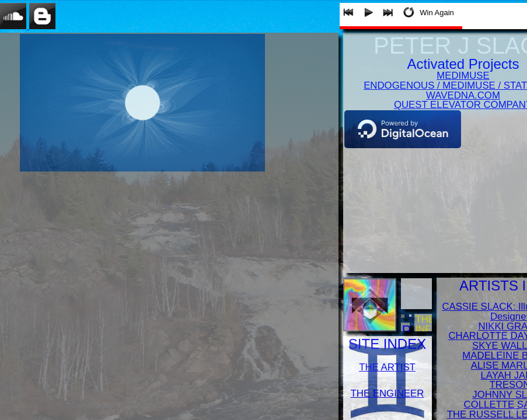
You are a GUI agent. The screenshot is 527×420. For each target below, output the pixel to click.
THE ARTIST (387, 367)
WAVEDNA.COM (463, 95)
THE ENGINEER (388, 393)
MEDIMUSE (463, 76)
